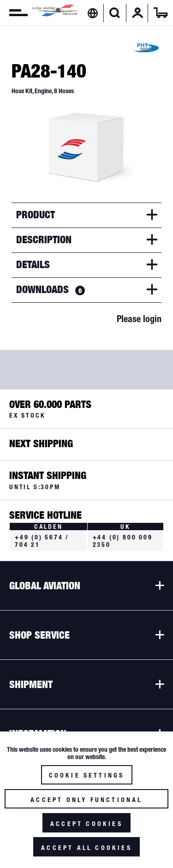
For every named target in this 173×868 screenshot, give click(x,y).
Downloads (51, 289)
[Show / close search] (115, 13)
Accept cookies (86, 824)
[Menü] (14, 13)
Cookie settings (87, 775)
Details (33, 264)
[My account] (137, 13)
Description (44, 239)
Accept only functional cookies (86, 802)
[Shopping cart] (161, 13)
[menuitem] (14, 13)
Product (36, 215)
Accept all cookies (86, 848)
